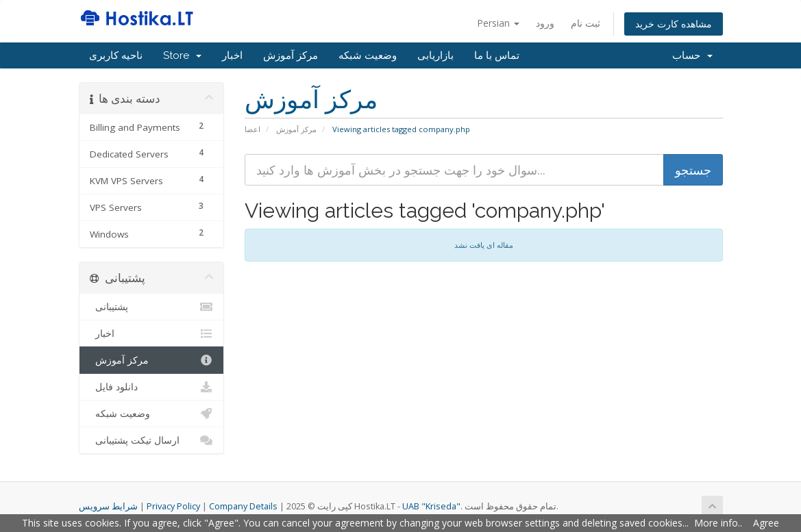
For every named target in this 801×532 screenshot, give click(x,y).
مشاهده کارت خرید (674, 24)
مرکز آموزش (291, 55)
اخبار (232, 55)
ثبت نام (586, 23)
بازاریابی (435, 55)
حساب (692, 55)
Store (182, 55)
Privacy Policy (173, 506)
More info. (717, 523)
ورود (545, 23)
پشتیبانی (152, 307)
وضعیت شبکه (368, 55)
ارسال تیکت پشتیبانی (152, 440)
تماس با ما (497, 55)
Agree (766, 523)
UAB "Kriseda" (431, 506)
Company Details (243, 506)
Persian (498, 23)
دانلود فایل (152, 387)
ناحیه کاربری (116, 55)
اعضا (252, 129)
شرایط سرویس (108, 506)
